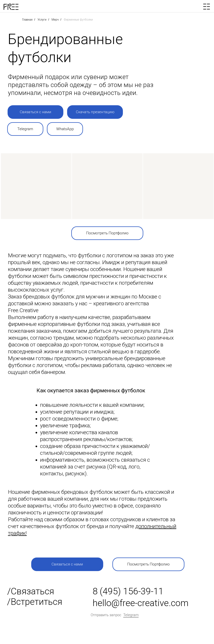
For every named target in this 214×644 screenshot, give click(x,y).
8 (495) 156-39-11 (128, 591)
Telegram (131, 615)
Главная (27, 20)
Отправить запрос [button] (106, 615)
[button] (35, 112)
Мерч (55, 20)
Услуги (42, 20)
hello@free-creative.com (141, 603)
